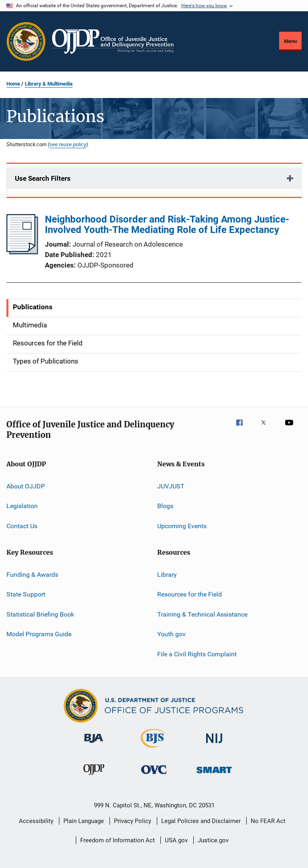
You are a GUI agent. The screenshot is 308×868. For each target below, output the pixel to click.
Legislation (22, 506)
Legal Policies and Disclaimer (201, 821)
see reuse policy (68, 144)
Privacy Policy (133, 821)
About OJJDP (26, 486)
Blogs (165, 506)
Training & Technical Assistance (202, 614)
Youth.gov (171, 634)
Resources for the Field (189, 594)
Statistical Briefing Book (40, 614)
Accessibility (36, 821)
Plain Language (84, 821)
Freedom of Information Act (118, 840)
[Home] (113, 41)
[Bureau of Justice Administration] (94, 744)
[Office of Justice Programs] (26, 41)
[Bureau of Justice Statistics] (154, 749)
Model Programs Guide (39, 634)
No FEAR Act (268, 821)
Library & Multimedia (49, 84)
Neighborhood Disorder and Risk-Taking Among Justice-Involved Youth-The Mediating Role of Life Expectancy (167, 225)
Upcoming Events (182, 526)
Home (13, 84)
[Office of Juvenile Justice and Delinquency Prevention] (94, 776)
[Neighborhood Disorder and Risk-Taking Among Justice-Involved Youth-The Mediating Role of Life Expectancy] (22, 252)
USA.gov (176, 840)
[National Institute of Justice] (214, 744)
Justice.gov (213, 840)
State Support (26, 594)
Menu (290, 41)
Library (167, 575)
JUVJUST (171, 486)
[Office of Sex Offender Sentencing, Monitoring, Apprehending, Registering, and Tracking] (214, 775)
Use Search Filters (43, 178)
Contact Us (22, 526)
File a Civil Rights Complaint (197, 654)
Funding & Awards (32, 575)
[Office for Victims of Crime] (154, 775)
